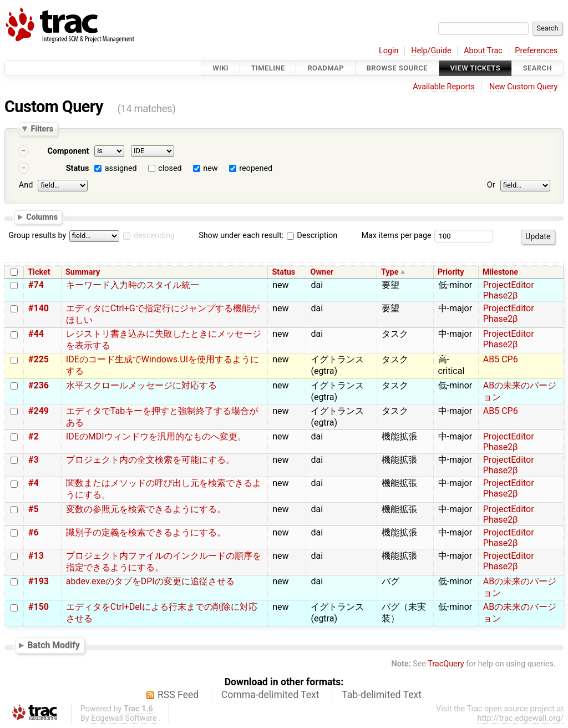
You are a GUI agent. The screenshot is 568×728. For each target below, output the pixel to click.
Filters (42, 129)
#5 (34, 509)
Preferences (536, 51)
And (26, 185)
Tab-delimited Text (382, 695)
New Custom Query (523, 87)
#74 (36, 285)
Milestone (500, 272)
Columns (42, 216)
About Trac (483, 51)
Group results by (37, 236)
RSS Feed (178, 695)
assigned (121, 168)
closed (170, 168)
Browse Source (397, 68)
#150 (39, 607)
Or (491, 185)
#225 (39, 359)
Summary (83, 272)
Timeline (268, 68)
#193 (39, 581)
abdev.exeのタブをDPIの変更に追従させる (150, 581)
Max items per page (396, 236)
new (210, 168)
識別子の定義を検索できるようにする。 (146, 532)
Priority (451, 272)
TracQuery (446, 664)
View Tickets (475, 68)
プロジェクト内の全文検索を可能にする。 (150, 460)
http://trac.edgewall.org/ (520, 718)
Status (78, 168)
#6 (34, 532)
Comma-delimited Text (270, 695)
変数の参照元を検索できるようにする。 (146, 509)
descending (154, 236)
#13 (36, 556)
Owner (322, 272)
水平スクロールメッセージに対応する (141, 385)
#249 (39, 411)
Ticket (39, 272)
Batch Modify (54, 645)
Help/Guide (431, 51)
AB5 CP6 (501, 359)
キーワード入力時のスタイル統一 (133, 285)
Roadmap (326, 68)
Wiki (220, 68)
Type (390, 272)
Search (537, 68)
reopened (256, 168)
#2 (34, 436)
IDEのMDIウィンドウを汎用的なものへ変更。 (156, 436)
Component (68, 151)
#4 (34, 483)
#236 (39, 385)
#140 (39, 308)
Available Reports (444, 87)
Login (389, 51)
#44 (36, 334)
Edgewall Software (124, 718)
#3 (34, 460)
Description (312, 236)
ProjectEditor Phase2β (509, 290)
